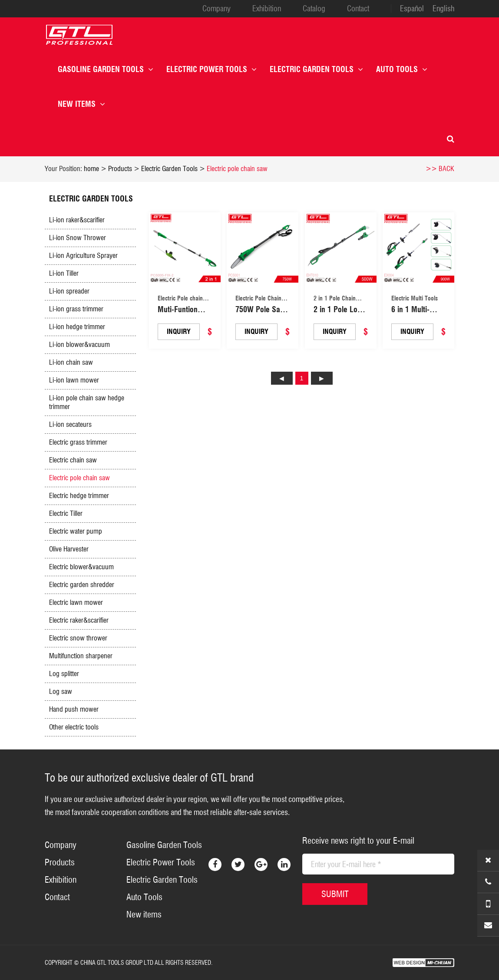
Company (216, 9)
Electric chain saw (73, 460)
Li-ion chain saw (71, 362)
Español (412, 9)
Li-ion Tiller (64, 273)
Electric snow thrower (78, 638)
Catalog (314, 9)
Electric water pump (76, 531)
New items (81, 104)
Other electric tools (74, 727)
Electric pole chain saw (237, 169)
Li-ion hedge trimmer (77, 327)
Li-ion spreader (69, 291)
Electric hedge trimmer (79, 496)
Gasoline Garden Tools (106, 69)
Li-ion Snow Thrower (78, 238)
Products (120, 169)
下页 (322, 378)
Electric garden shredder (82, 585)
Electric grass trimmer (78, 442)
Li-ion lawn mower (74, 380)
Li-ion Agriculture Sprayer (83, 256)
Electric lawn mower (76, 602)
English (443, 9)
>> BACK (440, 169)
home (91, 169)
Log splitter (64, 674)
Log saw (61, 691)
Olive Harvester (69, 549)
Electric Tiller (66, 513)
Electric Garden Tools (316, 69)
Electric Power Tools (211, 69)
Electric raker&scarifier (79, 620)
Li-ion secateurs (70, 424)
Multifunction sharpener (81, 656)
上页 (282, 378)
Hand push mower (74, 709)
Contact (358, 9)
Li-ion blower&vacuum (79, 345)
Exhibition (267, 9)
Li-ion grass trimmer (76, 309)
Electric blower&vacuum (81, 567)
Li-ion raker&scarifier (77, 220)
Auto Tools (402, 69)
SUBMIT (335, 894)
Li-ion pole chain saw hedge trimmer (87, 402)
